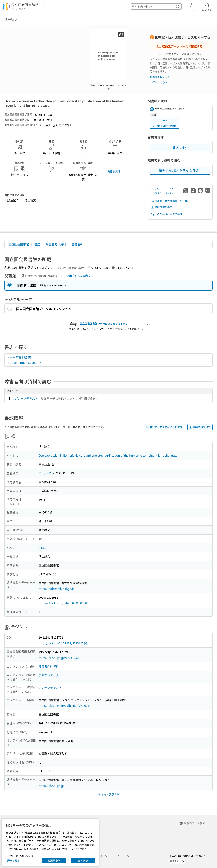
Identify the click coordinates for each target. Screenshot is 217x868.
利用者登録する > (160, 77)
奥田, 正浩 (45, 473)
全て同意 (83, 860)
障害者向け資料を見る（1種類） (180, 170)
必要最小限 (54, 860)
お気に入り (157, 191)
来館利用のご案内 (80, 276)
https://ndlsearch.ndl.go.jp (57, 589)
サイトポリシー (123, 856)
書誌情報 (77, 244)
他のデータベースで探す (167, 214)
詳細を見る (114, 171)
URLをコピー (172, 191)
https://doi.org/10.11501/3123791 (63, 643)
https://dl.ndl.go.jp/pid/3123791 (60, 658)
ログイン (207, 7)
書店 (37, 244)
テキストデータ (49, 675)
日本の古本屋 (20, 357)
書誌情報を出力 (161, 207)
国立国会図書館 (19, 244)
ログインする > (158, 82)
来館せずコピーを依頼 (165, 123)
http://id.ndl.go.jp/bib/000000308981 (63, 603)
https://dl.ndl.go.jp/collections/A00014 (65, 705)
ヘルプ (192, 7)
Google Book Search (26, 362)
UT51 (42, 548)
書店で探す (180, 147)
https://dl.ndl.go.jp (51, 786)
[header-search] (156, 7)
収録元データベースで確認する (180, 46)
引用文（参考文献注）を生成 (169, 201)
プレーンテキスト (26, 398)
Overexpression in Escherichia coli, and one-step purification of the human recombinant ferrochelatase (108, 455)
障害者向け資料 (56, 244)
